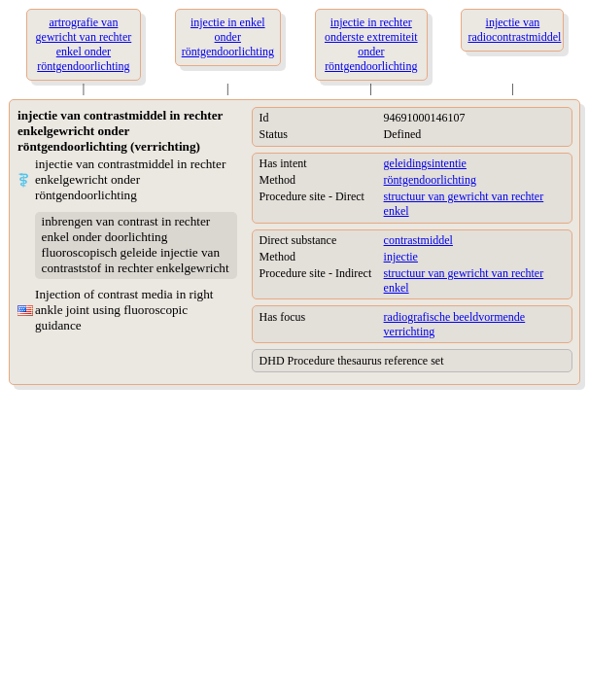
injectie (401, 257)
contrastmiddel (418, 240)
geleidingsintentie (425, 163)
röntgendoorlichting (430, 180)
